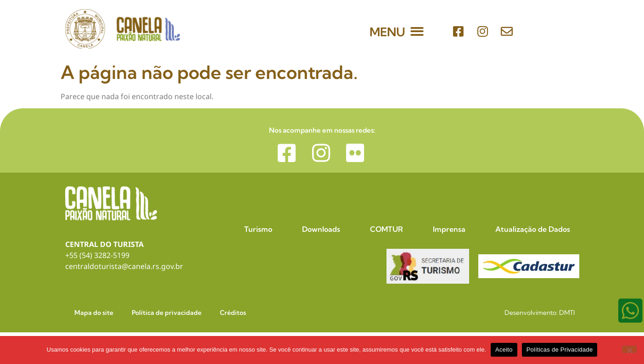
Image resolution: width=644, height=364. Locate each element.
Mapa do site (94, 313)
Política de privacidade (167, 313)
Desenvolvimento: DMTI (540, 313)
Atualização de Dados (533, 229)
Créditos (233, 313)
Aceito (504, 350)
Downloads (321, 229)
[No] (629, 349)
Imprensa (449, 229)
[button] (417, 31)
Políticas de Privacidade (560, 350)
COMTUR (386, 229)
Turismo (258, 229)
